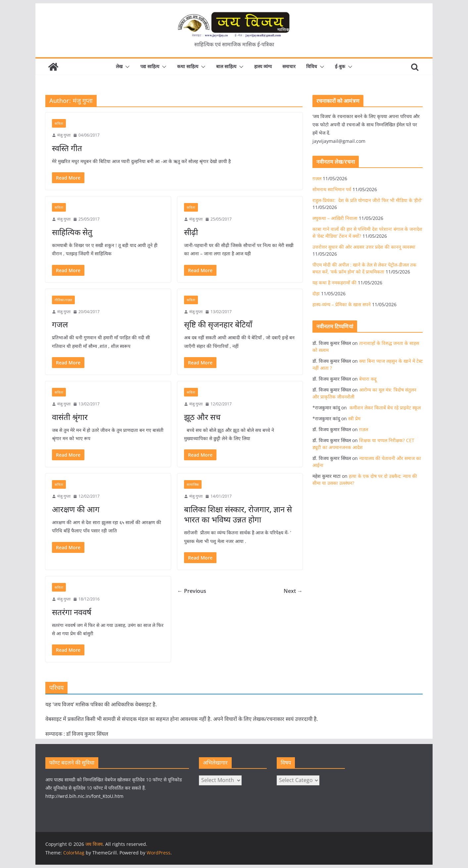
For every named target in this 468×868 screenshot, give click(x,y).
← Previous (192, 591)
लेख (119, 66)
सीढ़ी (191, 232)
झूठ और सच (202, 417)
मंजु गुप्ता (64, 135)
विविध (312, 66)
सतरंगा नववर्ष (72, 612)
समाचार (289, 66)
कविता (59, 123)
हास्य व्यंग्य (263, 66)
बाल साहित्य (226, 66)
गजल (60, 324)
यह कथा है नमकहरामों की (334, 283)
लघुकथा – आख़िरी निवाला (335, 218)
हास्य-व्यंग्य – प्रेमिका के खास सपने (342, 304)
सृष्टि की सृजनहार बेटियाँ (218, 324)
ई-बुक (340, 66)
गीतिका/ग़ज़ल (63, 300)
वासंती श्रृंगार (70, 417)
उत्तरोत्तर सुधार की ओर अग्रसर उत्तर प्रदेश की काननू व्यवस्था (364, 247)
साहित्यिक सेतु (72, 232)
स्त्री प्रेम (354, 418)
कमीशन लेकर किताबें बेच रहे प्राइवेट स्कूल (384, 408)
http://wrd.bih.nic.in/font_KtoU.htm (84, 796)
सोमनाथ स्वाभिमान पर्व (332, 189)
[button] (126, 67)
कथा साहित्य (188, 66)
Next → (293, 591)
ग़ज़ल (317, 178)
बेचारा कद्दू (368, 379)
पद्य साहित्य (150, 66)
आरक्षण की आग (76, 509)
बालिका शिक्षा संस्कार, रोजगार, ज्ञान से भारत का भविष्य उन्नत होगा (238, 514)
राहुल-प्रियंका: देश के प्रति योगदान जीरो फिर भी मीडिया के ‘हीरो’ (367, 200)
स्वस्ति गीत (67, 148)
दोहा (316, 293)
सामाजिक (193, 484)
